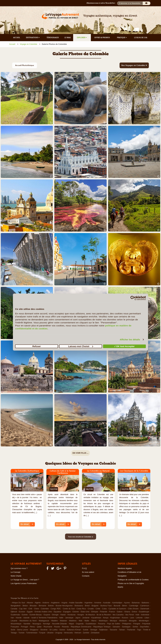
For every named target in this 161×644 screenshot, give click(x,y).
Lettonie (139, 618)
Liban (147, 618)
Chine (36, 609)
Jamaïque (69, 618)
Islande (26, 618)
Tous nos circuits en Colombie (81, 537)
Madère (55, 621)
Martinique (103, 621)
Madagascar (44, 621)
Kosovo (125, 618)
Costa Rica (81, 609)
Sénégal (94, 630)
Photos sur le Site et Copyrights (131, 583)
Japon (78, 618)
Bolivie (51, 606)
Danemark (145, 609)
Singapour (34, 630)
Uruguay (59, 633)
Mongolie (133, 621)
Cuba (104, 609)
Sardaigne (126, 627)
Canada (14, 609)
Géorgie (55, 615)
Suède (86, 630)
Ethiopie (95, 612)
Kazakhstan (96, 618)
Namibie (27, 624)
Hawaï (63, 615)
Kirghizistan (115, 618)
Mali (81, 621)
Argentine (88, 603)
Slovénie (44, 630)
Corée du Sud (69, 609)
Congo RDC (56, 609)
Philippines (127, 624)
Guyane (47, 615)
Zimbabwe (95, 633)
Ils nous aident (88, 572)
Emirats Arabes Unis (43, 612)
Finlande (103, 612)
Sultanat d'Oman (74, 630)
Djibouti (14, 612)
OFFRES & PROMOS (102, 38)
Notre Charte (16, 576)
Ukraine (50, 633)
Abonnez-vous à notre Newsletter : (102, 3)
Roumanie (48, 627)
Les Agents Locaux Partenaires (24, 583)
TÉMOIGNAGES (53, 38)
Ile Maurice (90, 615)
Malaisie (63, 621)
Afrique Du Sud (18, 603)
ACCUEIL (17, 38)
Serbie (135, 627)
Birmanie (42, 606)
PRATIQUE (122, 38)
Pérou (32, 627)
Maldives (73, 621)
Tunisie (21, 633)
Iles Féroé (130, 615)
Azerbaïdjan (117, 603)
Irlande (19, 618)
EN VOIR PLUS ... (80, 453)
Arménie (98, 603)
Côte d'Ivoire (133, 609)
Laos (132, 618)
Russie (57, 627)
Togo (139, 630)
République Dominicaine (81, 627)
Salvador (116, 627)
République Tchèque (102, 627)
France (112, 612)
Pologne (137, 624)
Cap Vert (23, 609)
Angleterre (55, 603)
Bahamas (136, 603)
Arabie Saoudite (76, 603)
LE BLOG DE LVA (141, 38)
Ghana (127, 612)
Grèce (134, 612)
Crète (98, 609)
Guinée (25, 615)
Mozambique (16, 624)
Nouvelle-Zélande (59, 624)
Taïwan (122, 630)
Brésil (87, 606)
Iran (12, 618)
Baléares (145, 603)
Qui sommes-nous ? (19, 568)
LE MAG (68, 38)
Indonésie (145, 615)
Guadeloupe (144, 612)
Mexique (113, 621)
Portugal (24, 627)
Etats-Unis (85, 612)
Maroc (94, 621)
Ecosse (22, 612)
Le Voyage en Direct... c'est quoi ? (25, 580)
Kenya (106, 618)
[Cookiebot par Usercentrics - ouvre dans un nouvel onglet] (133, 298)
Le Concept (15, 572)
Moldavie (123, 621)
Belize (25, 606)
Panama (102, 624)
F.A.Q (84, 568)
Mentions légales (125, 568)
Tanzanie (113, 630)
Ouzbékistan (91, 624)
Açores (127, 603)
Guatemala (15, 615)
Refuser (37, 346)
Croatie (91, 609)
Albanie (30, 603)
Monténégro (144, 621)
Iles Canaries (118, 615)
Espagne (67, 612)
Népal (71, 624)
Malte (87, 621)
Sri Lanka (53, 630)
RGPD (120, 587)
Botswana (79, 606)
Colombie (45, 609)
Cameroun (145, 606)
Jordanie (86, 618)
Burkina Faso (106, 606)
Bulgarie (95, 606)
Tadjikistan (103, 630)
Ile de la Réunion (104, 615)
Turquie (42, 633)
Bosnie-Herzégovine (64, 606)
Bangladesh (16, 606)
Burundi (117, 606)
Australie (107, 603)
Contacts (86, 576)
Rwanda (65, 627)
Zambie (86, 633)
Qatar (39, 627)
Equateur (58, 612)
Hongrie (81, 615)
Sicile (13, 630)
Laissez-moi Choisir (81, 346)
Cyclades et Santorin (117, 609)
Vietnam (78, 633)
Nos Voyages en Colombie (134, 65)
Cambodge (134, 606)
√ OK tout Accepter (124, 346)
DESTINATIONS (33, 38)
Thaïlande (131, 630)
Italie (61, 618)
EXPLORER (82, 38)
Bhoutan (33, 606)
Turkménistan (32, 633)
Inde (137, 615)
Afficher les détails (130, 340)
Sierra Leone (23, 630)
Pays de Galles (114, 624)
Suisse (62, 630)
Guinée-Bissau (36, 615)
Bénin (125, 606)
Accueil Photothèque (25, 65)
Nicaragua (37, 624)
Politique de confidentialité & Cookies (133, 580)
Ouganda (80, 624)
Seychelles (144, 627)
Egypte (30, 612)
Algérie (38, 603)
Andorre (46, 603)
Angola (64, 603)
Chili (30, 609)
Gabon (120, 612)
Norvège (46, 624)
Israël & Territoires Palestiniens (44, 618)
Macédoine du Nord (28, 621)
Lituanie (14, 621)
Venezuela (68, 633)
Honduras (71, 615)
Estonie (76, 612)
